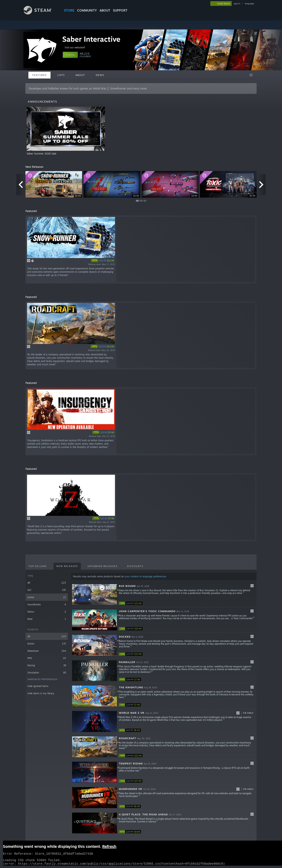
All (47, 583)
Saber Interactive (91, 39)
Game (47, 597)
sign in (237, 4)
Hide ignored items (38, 686)
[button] (70, 55)
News (100, 75)
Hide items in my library (41, 693)
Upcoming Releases (103, 566)
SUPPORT (120, 10)
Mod (47, 619)
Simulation (47, 673)
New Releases (67, 566)
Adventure (47, 651)
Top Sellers (38, 566)
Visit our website (75, 47)
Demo (47, 612)
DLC (47, 590)
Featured (39, 75)
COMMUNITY (87, 10)
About (105, 10)
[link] (103, 261)
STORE (69, 10)
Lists (61, 75)
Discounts (135, 566)
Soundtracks (47, 604)
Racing (47, 665)
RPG (47, 658)
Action (47, 644)
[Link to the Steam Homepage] (41, 13)
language (249, 4)
